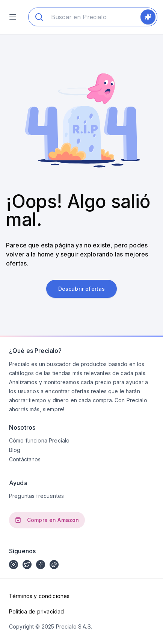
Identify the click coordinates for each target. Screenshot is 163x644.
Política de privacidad (36, 611)
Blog (15, 450)
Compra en (47, 520)
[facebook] (41, 565)
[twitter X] (27, 565)
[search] (148, 17)
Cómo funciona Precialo (39, 440)
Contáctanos (25, 459)
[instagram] (14, 565)
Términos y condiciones (39, 596)
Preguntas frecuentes (36, 496)
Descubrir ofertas (82, 289)
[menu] (13, 17)
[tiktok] (54, 565)
